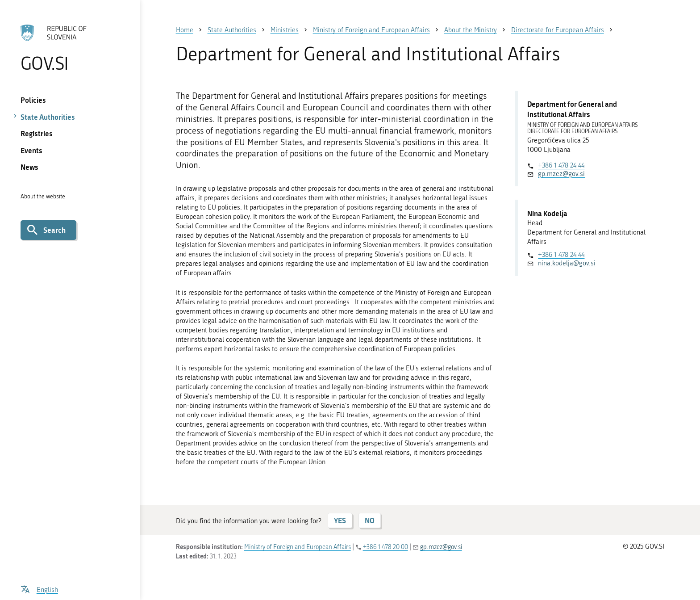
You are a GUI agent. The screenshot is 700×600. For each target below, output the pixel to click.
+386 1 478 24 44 (561, 165)
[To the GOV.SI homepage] (70, 48)
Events (31, 150)
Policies (33, 100)
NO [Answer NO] (370, 520)
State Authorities (48, 117)
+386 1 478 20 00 (385, 547)
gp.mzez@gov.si (561, 174)
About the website (43, 196)
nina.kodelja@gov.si (567, 263)
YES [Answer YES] (340, 520)
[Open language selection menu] (39, 589)
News (29, 167)
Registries (37, 133)
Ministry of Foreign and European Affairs (298, 547)
